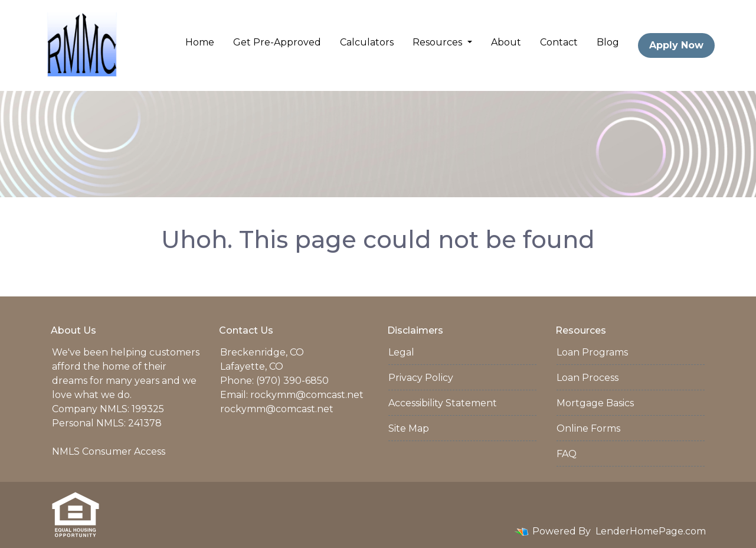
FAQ (567, 454)
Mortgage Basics (595, 403)
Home (200, 42)
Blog (608, 42)
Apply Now (676, 45)
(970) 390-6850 (292, 381)
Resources (438, 42)
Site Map (409, 428)
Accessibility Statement (443, 403)
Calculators (367, 42)
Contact (559, 42)
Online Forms (588, 428)
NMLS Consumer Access (109, 451)
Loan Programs (592, 352)
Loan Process (588, 378)
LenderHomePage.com (651, 531)
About (506, 42)
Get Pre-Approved (277, 42)
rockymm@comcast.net (307, 395)
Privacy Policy (421, 378)
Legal (401, 352)
